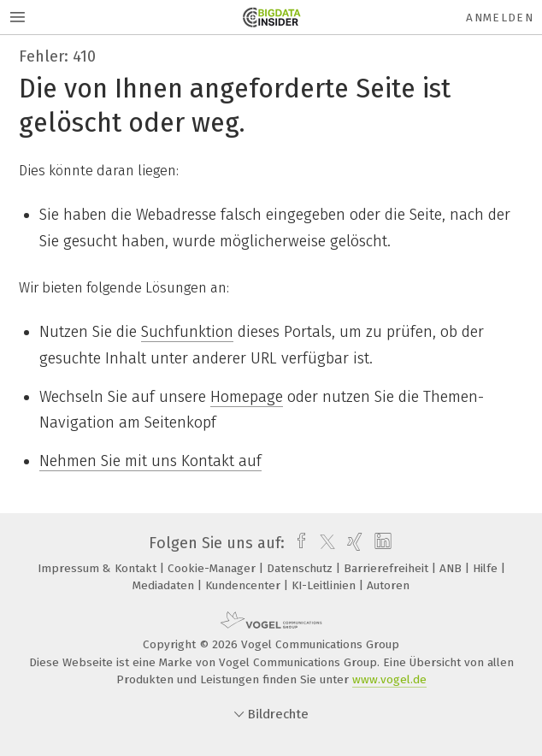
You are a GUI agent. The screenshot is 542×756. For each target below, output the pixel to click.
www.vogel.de (389, 679)
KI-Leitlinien (325, 585)
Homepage (247, 397)
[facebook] (297, 543)
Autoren (388, 585)
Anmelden (500, 18)
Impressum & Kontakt (99, 568)
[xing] (353, 543)
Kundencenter (244, 585)
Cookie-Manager (213, 568)
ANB (452, 568)
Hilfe (487, 568)
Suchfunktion (187, 332)
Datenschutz (301, 568)
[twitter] (323, 543)
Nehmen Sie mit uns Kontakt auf (150, 461)
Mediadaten (165, 585)
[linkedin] (381, 543)
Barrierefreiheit (388, 568)
